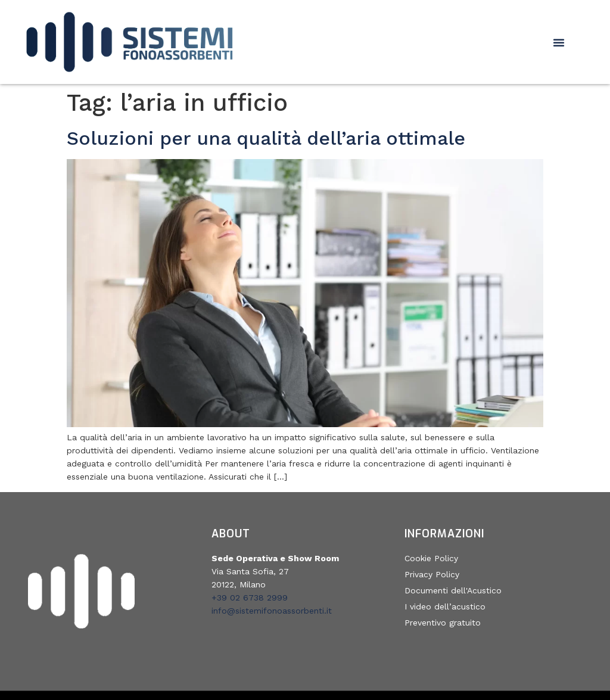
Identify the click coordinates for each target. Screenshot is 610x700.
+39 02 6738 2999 (250, 598)
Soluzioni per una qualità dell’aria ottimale (266, 138)
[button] (559, 42)
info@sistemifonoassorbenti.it (272, 611)
